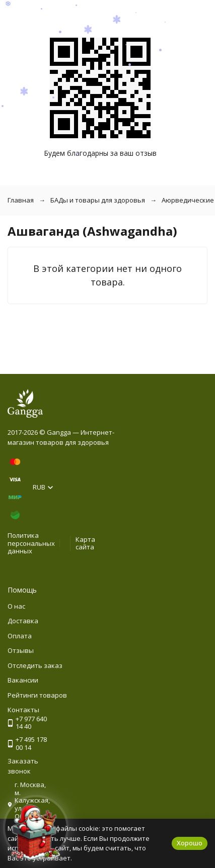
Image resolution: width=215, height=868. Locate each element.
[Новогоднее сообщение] (36, 832)
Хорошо (190, 843)
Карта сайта (85, 543)
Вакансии (23, 680)
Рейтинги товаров (37, 695)
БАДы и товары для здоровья (98, 200)
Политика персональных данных (31, 543)
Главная (21, 200)
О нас (16, 606)
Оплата (20, 636)
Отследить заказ (35, 665)
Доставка (23, 621)
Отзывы (21, 650)
